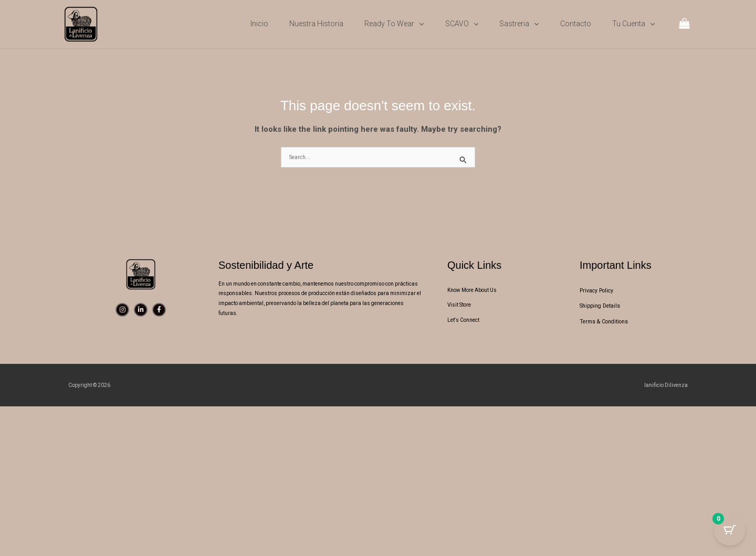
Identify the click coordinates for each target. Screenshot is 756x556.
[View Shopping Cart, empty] (684, 24)
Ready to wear (394, 24)
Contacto (576, 24)
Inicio (259, 24)
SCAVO (462, 24)
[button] (419, 24)
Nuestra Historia (316, 24)
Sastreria (519, 24)
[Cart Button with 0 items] (730, 530)
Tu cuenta (633, 24)
